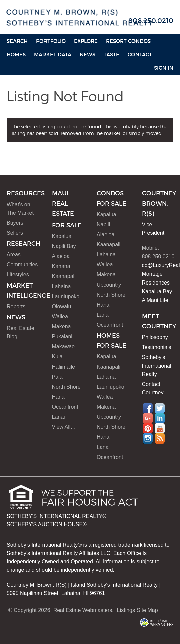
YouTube (160, 428)
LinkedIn (160, 418)
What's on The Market (20, 209)
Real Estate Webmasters (83, 610)
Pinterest (148, 428)
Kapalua (62, 236)
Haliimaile (63, 367)
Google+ (148, 418)
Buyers (15, 223)
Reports (16, 306)
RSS (160, 438)
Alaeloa (61, 256)
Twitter (160, 408)
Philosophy (155, 337)
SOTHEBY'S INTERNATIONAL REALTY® (57, 516)
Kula (57, 357)
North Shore (66, 387)
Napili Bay (64, 246)
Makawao (63, 347)
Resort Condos (128, 41)
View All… (64, 427)
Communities (22, 265)
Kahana (61, 266)
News (87, 54)
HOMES (16, 54)
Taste (112, 54)
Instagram (148, 438)
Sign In (164, 68)
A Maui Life (155, 300)
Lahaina (61, 286)
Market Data (53, 54)
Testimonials (157, 347)
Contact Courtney (153, 388)
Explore (86, 41)
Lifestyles (18, 275)
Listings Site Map (138, 610)
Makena (61, 327)
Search (17, 41)
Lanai (58, 417)
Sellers (15, 233)
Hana (58, 397)
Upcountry (109, 285)
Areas (14, 255)
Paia (57, 377)
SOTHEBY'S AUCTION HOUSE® (47, 524)
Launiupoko (66, 296)
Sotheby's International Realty (157, 366)
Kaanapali (64, 276)
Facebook (148, 408)
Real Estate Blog (21, 332)
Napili (103, 224)
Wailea (60, 316)
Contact (140, 54)
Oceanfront (65, 407)
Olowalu (62, 306)
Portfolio (51, 41)
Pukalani (62, 337)
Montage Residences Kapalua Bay (157, 283)
